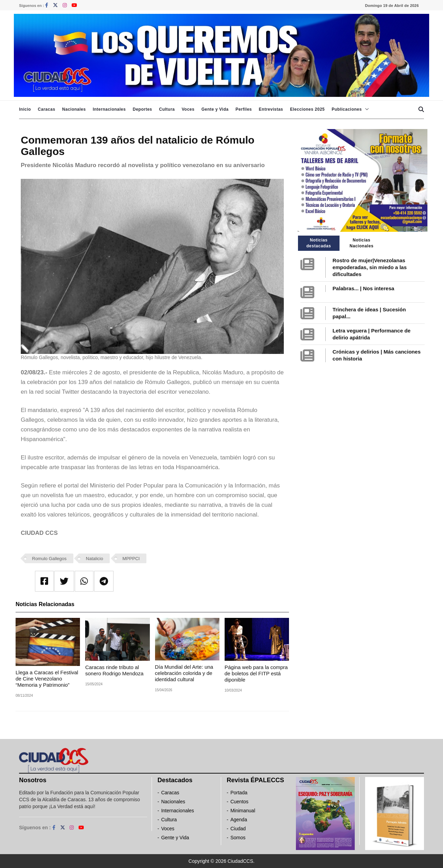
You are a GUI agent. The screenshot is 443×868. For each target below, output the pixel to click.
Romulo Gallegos (49, 559)
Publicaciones (347, 109)
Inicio (25, 109)
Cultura (167, 109)
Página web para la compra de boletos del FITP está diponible (256, 673)
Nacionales (74, 109)
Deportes (142, 109)
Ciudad (238, 829)
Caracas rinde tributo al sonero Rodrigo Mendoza (114, 670)
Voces (188, 109)
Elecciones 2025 (307, 109)
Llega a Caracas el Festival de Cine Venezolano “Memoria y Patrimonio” (47, 679)
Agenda (239, 820)
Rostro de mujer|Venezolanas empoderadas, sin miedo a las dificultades (370, 267)
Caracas (46, 109)
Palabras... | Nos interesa (363, 288)
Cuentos (239, 802)
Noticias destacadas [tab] (319, 243)
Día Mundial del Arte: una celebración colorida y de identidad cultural (184, 673)
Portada (239, 793)
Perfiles (243, 109)
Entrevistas (271, 109)
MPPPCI (131, 559)
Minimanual (243, 811)
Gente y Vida (215, 109)
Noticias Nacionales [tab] (361, 243)
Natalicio (94, 559)
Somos (238, 838)
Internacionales (109, 109)
